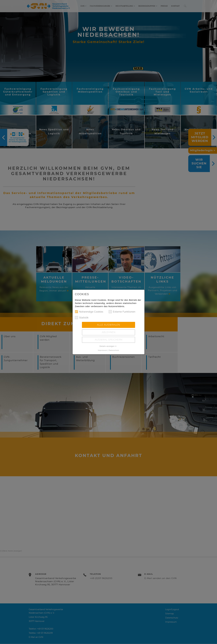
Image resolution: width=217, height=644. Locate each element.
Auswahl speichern (109, 340)
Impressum (102, 350)
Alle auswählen (108, 325)
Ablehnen (109, 332)
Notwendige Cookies (89, 312)
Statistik (82, 318)
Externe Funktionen (122, 312)
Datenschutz (114, 350)
